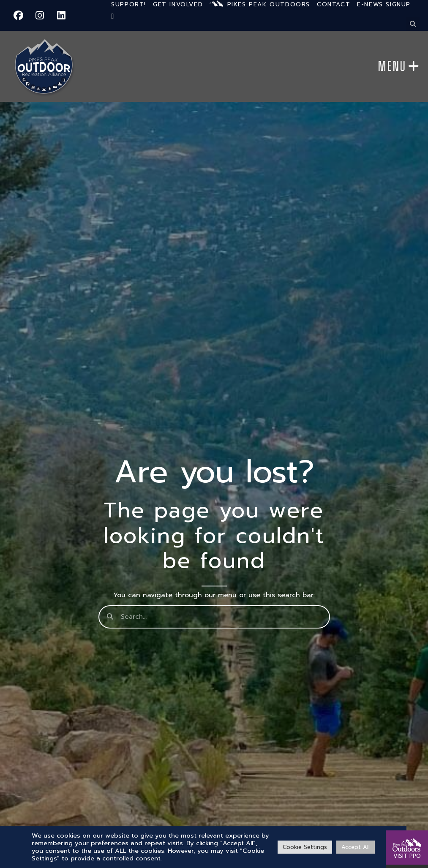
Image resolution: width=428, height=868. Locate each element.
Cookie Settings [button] (305, 847)
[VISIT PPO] (407, 841)
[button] (413, 24)
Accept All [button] (356, 847)
